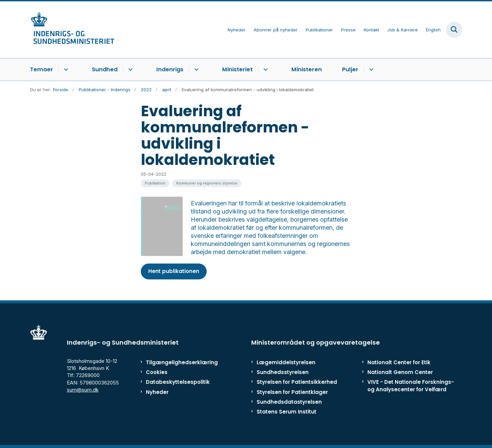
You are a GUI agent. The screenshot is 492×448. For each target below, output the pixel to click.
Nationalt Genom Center (400, 372)
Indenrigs (170, 69)
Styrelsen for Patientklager (292, 392)
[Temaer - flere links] (65, 70)
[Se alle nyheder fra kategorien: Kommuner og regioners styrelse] (207, 183)
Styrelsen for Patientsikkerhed (297, 382)
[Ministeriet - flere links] (265, 70)
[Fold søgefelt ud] (454, 30)
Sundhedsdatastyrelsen (289, 402)
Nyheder (157, 392)
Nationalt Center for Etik (399, 362)
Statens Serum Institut (287, 412)
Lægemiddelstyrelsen (286, 362)
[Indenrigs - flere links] (195, 70)
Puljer (350, 69)
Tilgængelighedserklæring (175, 362)
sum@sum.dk (83, 390)
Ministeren (307, 69)
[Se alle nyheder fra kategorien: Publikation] (155, 183)
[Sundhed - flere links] (130, 70)
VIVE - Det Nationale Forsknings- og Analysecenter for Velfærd (411, 385)
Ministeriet (237, 69)
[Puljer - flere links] (370, 70)
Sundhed (105, 69)
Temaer (42, 69)
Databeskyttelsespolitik (175, 382)
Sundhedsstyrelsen (283, 372)
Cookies (157, 372)
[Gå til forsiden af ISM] (72, 30)
